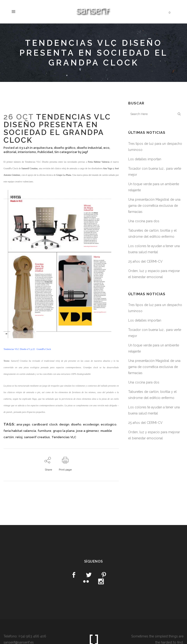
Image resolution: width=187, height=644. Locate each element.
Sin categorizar (66, 152)
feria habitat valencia (20, 431)
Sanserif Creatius (30, 168)
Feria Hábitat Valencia (99, 162)
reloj (19, 437)
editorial (10, 152)
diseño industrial (89, 148)
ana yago (23, 424)
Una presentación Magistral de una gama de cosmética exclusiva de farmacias (154, 206)
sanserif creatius (37, 437)
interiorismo (27, 152)
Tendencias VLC (64, 437)
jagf (85, 152)
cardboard (40, 424)
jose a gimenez (88, 431)
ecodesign (91, 424)
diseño (76, 424)
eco (106, 148)
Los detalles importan (145, 159)
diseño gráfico (65, 148)
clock (53, 424)
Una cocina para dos (144, 221)
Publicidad (45, 152)
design (64, 424)
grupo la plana (64, 431)
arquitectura (43, 148)
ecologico (109, 424)
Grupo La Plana (64, 175)
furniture (45, 431)
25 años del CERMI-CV (145, 261)
